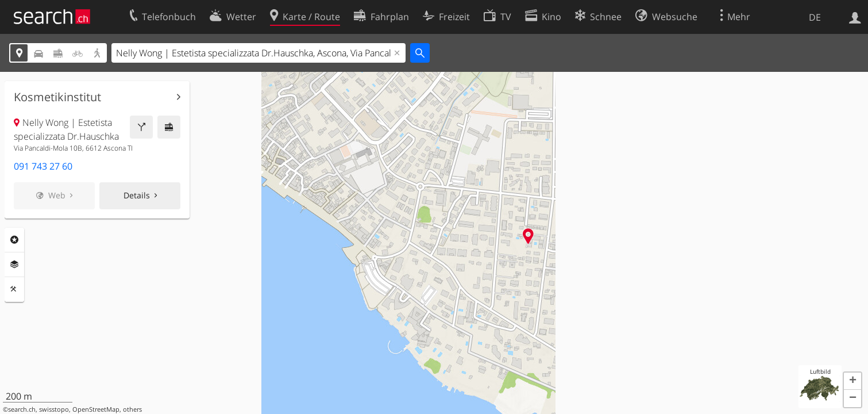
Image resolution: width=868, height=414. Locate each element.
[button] (852, 381)
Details (137, 195)
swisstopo (54, 409)
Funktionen (14, 289)
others (132, 409)
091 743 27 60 (43, 166)
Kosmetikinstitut (57, 97)
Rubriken (14, 240)
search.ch (22, 409)
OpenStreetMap (96, 409)
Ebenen (14, 264)
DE (815, 17)
